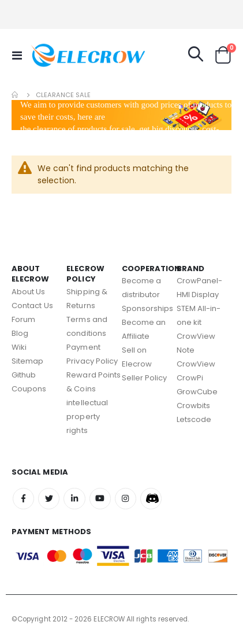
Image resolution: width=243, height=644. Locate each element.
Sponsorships (148, 308)
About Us (29, 292)
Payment (83, 347)
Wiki (19, 347)
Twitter (49, 499)
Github (24, 375)
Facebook (23, 499)
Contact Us (32, 306)
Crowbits (194, 406)
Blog (20, 333)
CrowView (196, 364)
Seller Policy (145, 378)
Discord (151, 499)
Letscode (194, 419)
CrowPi (190, 378)
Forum (23, 319)
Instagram (126, 499)
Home (16, 95)
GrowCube (197, 392)
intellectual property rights (87, 417)
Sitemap (27, 361)
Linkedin (74, 499)
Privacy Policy (92, 361)
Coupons (29, 389)
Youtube (100, 499)
